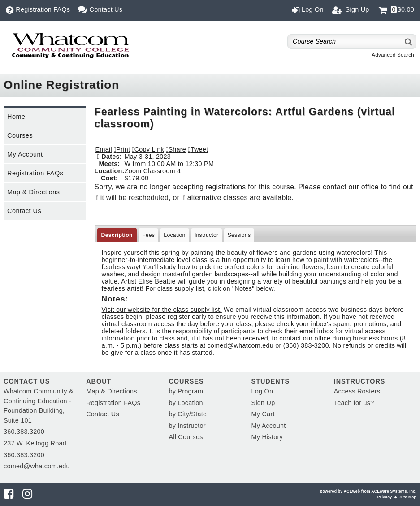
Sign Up (263, 403)
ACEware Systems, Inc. (394, 491)
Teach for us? (354, 403)
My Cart (263, 414)
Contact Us (24, 211)
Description (117, 235)
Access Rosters (357, 391)
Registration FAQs (35, 173)
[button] (176, 149)
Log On (262, 391)
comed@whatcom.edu (37, 466)
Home (16, 117)
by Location (186, 403)
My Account (25, 154)
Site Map (408, 497)
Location (174, 235)
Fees (148, 235)
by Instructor (187, 426)
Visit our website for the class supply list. (162, 310)
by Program (186, 391)
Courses (20, 135)
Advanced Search (393, 55)
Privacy (385, 497)
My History (267, 437)
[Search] (409, 41)
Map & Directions (34, 192)
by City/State (188, 414)
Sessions (239, 235)
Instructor (207, 235)
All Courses (186, 437)
